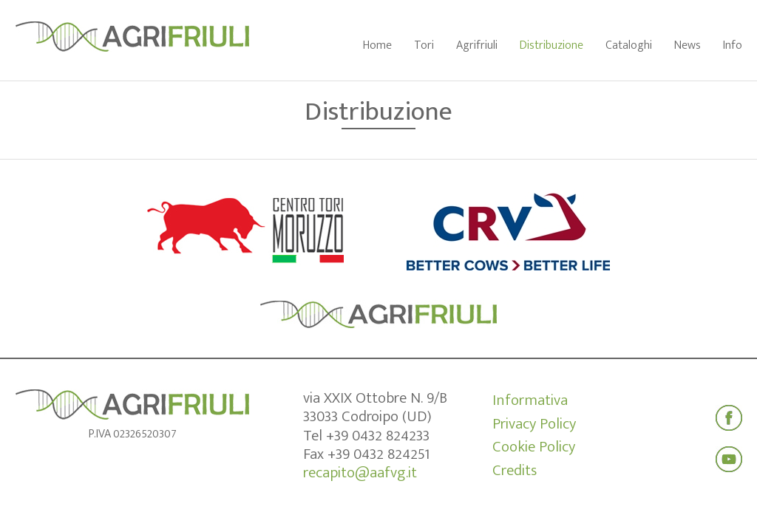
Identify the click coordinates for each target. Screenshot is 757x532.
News (688, 45)
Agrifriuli (477, 45)
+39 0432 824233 (378, 436)
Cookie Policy (534, 447)
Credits (515, 471)
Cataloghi (629, 45)
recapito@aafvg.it (360, 473)
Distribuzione (551, 45)
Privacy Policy (534, 424)
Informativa (530, 400)
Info (733, 45)
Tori (424, 45)
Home (377, 45)
